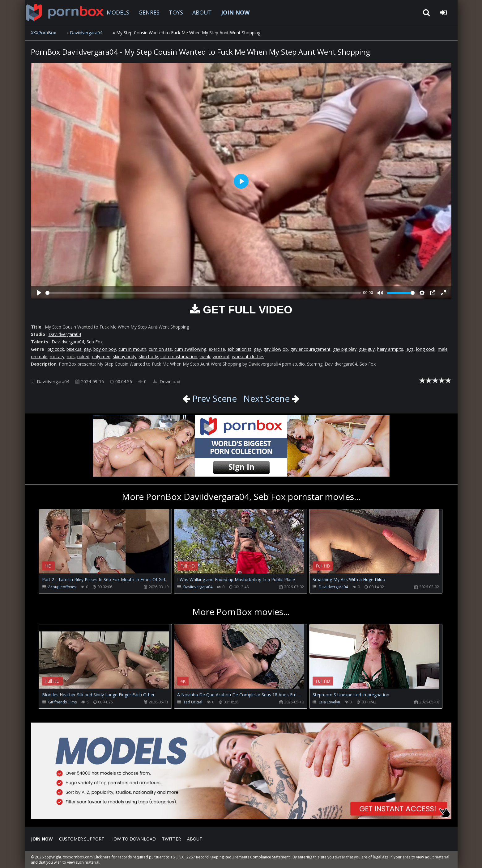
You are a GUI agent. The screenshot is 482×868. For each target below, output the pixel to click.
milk (71, 356)
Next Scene (267, 398)
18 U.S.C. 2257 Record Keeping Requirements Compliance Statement (230, 857)
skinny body (125, 356)
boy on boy (105, 349)
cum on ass (160, 349)
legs (410, 349)
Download (166, 382)
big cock (56, 349)
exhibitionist (239, 349)
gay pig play (345, 349)
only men (101, 356)
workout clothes (248, 356)
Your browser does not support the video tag (104, 546)
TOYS (176, 12)
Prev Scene (213, 398)
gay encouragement (310, 349)
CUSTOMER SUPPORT (82, 839)
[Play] (39, 293)
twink (205, 356)
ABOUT (202, 12)
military (57, 356)
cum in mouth (132, 349)
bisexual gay (79, 349)
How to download (133, 839)
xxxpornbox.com (78, 857)
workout (221, 356)
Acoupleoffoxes (62, 587)
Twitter (171, 839)
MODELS (118, 12)
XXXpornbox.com (65, 12)
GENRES (149, 12)
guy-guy (367, 349)
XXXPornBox (43, 33)
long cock (426, 349)
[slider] (203, 293)
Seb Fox (95, 342)
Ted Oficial (193, 702)
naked (83, 356)
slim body (148, 356)
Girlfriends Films (62, 702)
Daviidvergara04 (86, 33)
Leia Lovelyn (329, 702)
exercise (217, 349)
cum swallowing (190, 349)
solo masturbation (179, 356)
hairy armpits (390, 349)
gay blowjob (276, 349)
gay (257, 349)
